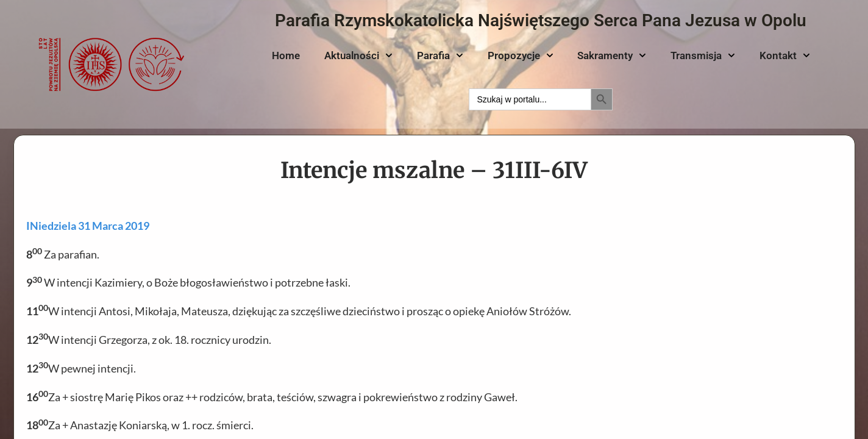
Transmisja (703, 55)
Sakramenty (612, 55)
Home (286, 55)
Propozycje (521, 55)
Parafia (440, 55)
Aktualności (358, 55)
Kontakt (785, 55)
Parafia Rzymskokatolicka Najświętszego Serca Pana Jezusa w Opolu (541, 20)
